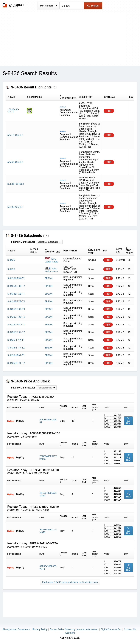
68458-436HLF (15, 162)
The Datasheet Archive (13, 5)
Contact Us (130, 629)
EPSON (49, 278)
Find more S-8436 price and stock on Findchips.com (70, 582)
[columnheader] (16, 97)
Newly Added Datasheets (16, 629)
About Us (70, 633)
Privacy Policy (40, 629)
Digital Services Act (111, 629)
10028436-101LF (13, 111)
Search (93, 6)
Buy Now (128, 421)
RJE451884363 (16, 184)
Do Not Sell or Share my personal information (74, 629)
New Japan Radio (51, 260)
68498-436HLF (15, 207)
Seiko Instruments (51, 270)
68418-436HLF (15, 135)
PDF (109, 111)
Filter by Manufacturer (23, 242)
